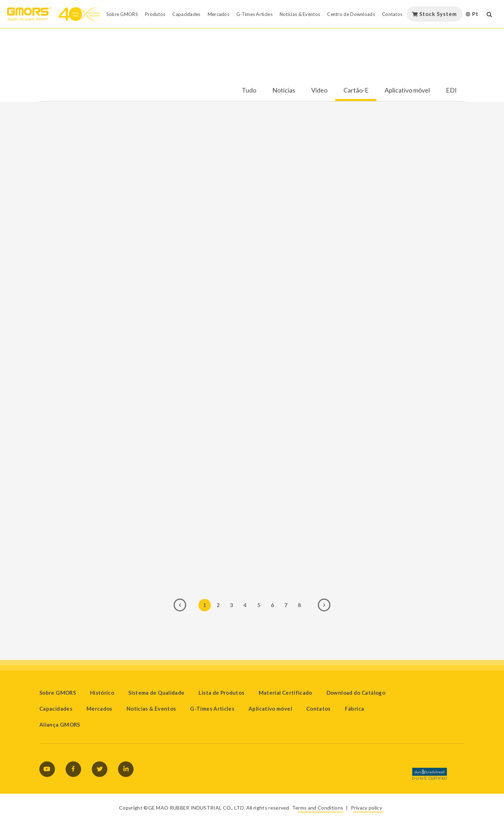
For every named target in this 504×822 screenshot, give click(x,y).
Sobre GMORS (58, 693)
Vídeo (319, 90)
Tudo (249, 90)
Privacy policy (366, 808)
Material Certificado (285, 693)
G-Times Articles (212, 709)
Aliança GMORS (60, 724)
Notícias (284, 90)
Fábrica (355, 709)
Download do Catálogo (356, 693)
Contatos (318, 709)
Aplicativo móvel (407, 90)
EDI (451, 90)
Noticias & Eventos (151, 709)
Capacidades (56, 709)
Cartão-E (356, 90)
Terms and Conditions (318, 808)
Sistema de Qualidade (156, 693)
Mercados (99, 709)
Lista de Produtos (221, 693)
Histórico (102, 693)
